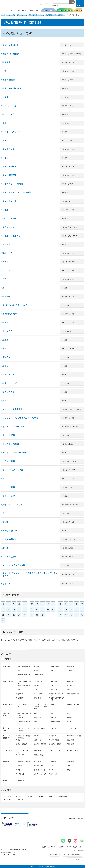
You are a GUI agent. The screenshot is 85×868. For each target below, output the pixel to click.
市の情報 (53, 762)
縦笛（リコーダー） (11, 383)
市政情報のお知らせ (24, 762)
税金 (52, 686)
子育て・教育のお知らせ (24, 706)
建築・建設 (70, 740)
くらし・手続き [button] (8, 681)
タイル (5, 210)
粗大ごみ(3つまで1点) (70, 262)
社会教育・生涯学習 (73, 705)
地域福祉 (70, 718)
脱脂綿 (5, 340)
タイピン (6, 140)
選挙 (19, 770)
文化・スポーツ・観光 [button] (9, 729)
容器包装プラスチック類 (71, 427)
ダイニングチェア (10, 106)
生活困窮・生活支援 (24, 722)
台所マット (7, 97)
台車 (4, 71)
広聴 (68, 766)
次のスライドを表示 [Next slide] (83, 10)
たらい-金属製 (9, 461)
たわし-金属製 (9, 487)
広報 (52, 766)
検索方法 (56, 5)
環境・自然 (54, 690)
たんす (5, 522)
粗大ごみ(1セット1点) (70, 279)
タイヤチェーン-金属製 (13, 184)
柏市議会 (19, 797)
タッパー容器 (8, 375)
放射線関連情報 (39, 675)
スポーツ (53, 728)
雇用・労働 (37, 751)
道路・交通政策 (22, 744)
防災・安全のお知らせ (24, 667)
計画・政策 (70, 762)
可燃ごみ (66, 123)
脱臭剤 (5, 366)
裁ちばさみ (7, 331)
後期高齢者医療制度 (24, 686)
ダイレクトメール (10, 218)
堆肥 (4, 123)
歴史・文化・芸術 (39, 728)
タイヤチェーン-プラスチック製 (17, 192)
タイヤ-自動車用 (10, 166)
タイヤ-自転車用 (10, 175)
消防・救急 (70, 667)
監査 (52, 770)
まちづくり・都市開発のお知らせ (24, 737)
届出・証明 (54, 682)
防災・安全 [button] (7, 666)
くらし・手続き (11, 15)
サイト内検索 (54, 2)
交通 (35, 690)
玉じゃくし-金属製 (11, 444)
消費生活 (20, 694)
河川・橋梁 (70, 744)
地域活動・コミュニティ (57, 695)
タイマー (6, 158)
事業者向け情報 (55, 722)
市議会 (69, 770)
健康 (35, 713)
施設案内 (62, 847)
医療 (52, 713)
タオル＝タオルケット (12, 236)
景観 (19, 740)
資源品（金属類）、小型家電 (72, 54)
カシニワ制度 (55, 740)
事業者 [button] (5, 781)
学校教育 (53, 705)
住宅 (19, 690)
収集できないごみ (69, 62)
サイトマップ (54, 855)
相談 (68, 690)
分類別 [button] (8, 659)
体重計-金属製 (9, 80)
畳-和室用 (7, 297)
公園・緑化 (37, 740)
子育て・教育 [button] (7, 705)
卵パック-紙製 (9, 435)
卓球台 (5, 349)
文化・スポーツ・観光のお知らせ (24, 729)
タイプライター (9, 149)
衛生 (68, 713)
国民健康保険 (71, 682)
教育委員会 (21, 774)
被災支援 (37, 671)
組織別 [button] (8, 790)
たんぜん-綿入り (10, 531)
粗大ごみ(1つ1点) (69, 71)
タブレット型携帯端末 (12, 409)
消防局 (51, 797)
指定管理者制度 (39, 755)
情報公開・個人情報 (40, 770)
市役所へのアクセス (48, 847)
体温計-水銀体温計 (11, 45)
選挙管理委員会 (63, 797)
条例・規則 (54, 774)
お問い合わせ (80, 851)
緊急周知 (37, 667)
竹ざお (5, 262)
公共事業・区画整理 (40, 744)
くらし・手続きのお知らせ (24, 683)
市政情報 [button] (6, 761)
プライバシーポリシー (75, 859)
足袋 (4, 401)
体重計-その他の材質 (12, 88)
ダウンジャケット (10, 227)
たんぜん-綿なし (10, 539)
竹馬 (4, 279)
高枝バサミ (7, 253)
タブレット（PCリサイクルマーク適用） (21, 418)
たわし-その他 (9, 496)
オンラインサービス (40, 774)
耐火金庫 (6, 62)
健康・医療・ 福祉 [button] (7, 714)
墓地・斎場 (37, 698)
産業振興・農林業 (72, 751)
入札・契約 (21, 755)
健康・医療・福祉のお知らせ (24, 714)
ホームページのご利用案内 (72, 855)
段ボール (6, 584)
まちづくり (37, 736)
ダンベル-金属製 (10, 557)
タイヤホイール (9, 201)
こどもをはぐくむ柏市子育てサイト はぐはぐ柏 (41, 707)
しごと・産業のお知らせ (24, 752)
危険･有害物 (67, 45)
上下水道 (70, 686)
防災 (19, 671)
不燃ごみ (66, 88)
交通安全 (70, 671)
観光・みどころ (72, 728)
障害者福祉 (54, 718)
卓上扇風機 (7, 244)
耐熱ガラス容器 (9, 114)
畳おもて (6, 323)
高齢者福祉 (37, 718)
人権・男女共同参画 (73, 694)
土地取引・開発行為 (57, 744)
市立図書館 (20, 799)
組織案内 (29, 797)
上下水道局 (41, 797)
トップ (3, 15)
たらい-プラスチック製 (13, 470)
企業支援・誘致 (55, 751)
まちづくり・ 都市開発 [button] (7, 737)
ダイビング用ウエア (11, 132)
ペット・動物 (38, 694)
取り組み (70, 722)
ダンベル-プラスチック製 (14, 565)
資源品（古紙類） (69, 548)
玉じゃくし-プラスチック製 (15, 453)
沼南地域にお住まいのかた (36, 15)
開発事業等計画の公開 (74, 736)
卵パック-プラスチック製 (14, 427)
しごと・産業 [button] (7, 751)
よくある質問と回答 (75, 847)
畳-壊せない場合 (10, 314)
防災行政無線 (55, 667)
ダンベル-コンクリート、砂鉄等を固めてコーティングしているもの (30, 575)
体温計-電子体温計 (11, 54)
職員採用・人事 (39, 766)
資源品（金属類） (69, 80)
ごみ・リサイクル (22, 15)
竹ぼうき (6, 271)
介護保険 (20, 718)
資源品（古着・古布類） (71, 227)
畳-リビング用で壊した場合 (15, 305)
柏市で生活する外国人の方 (57, 699)
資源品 (65, 245)
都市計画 (53, 736)
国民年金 (37, 686)
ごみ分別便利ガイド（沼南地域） (55, 15)
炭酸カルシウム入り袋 (12, 505)
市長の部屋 (37, 762)
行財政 (20, 766)
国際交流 (20, 698)
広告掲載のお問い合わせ (76, 819)
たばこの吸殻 (8, 392)
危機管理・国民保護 (24, 675)
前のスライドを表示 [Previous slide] (2, 10)
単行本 (5, 548)
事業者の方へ (22, 781)
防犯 (52, 671)
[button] (80, 3)
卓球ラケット (8, 357)
